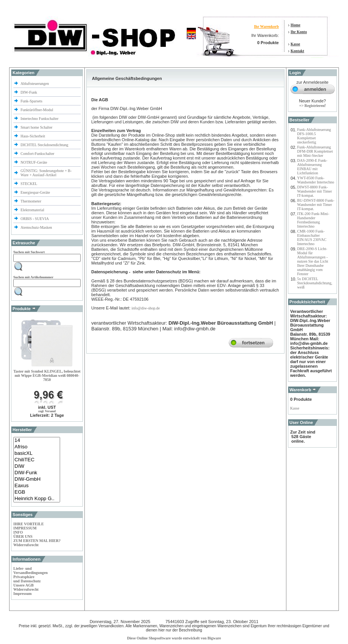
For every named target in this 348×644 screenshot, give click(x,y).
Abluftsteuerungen (35, 84)
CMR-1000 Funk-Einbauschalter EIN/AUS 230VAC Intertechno (312, 238)
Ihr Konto (299, 32)
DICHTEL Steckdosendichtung (44, 145)
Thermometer (31, 201)
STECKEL (29, 184)
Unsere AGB (23, 585)
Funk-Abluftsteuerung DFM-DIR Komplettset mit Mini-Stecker (315, 151)
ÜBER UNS (23, 536)
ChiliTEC (37, 460)
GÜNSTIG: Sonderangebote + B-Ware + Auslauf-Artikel (46, 173)
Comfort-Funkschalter (38, 154)
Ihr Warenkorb (266, 26)
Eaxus (37, 486)
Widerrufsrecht (26, 545)
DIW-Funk (29, 92)
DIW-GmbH (37, 479)
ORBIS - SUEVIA (35, 219)
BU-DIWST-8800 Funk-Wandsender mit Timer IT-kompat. (316, 205)
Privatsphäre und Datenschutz (27, 579)
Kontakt (297, 51)
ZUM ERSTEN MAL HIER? (37, 541)
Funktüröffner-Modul (37, 110)
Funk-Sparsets (32, 101)
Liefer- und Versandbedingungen (30, 571)
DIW (37, 466)
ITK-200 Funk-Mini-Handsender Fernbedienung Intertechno (313, 220)
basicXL (37, 454)
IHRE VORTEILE (29, 524)
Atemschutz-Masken (36, 227)
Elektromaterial (33, 210)
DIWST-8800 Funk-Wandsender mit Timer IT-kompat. (314, 191)
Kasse (295, 44)
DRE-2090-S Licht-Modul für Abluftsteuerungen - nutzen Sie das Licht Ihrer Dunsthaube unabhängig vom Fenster (312, 261)
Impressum (22, 594)
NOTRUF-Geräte (34, 162)
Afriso (37, 447)
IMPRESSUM (25, 528)
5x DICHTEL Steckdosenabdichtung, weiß (315, 283)
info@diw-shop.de (146, 308)
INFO (18, 532)
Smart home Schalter (37, 127)
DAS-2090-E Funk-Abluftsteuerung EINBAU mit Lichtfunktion (312, 167)
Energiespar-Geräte (35, 192)
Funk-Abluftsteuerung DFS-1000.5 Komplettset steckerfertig (314, 136)
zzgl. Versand (47, 411)
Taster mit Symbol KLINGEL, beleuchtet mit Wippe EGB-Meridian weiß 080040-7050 (47, 375)
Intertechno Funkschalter (40, 119)
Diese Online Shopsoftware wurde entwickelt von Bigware (174, 638)
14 (37, 441)
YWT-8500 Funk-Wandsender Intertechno (315, 180)
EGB (37, 492)
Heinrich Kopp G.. (37, 499)
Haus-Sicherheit (33, 136)
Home (296, 25)
